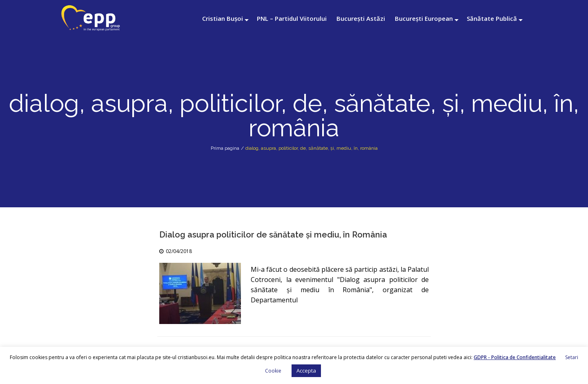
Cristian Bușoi (223, 18)
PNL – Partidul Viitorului (292, 18)
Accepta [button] (306, 371)
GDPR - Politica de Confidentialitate (515, 357)
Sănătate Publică (492, 18)
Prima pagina (225, 148)
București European (424, 18)
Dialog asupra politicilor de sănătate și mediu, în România (273, 235)
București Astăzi (361, 18)
